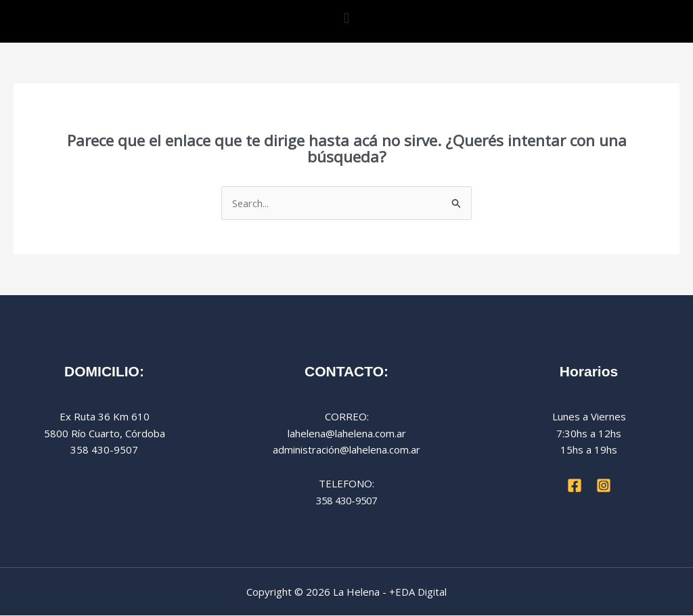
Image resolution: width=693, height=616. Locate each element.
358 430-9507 (346, 500)
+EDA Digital (418, 592)
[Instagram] (604, 486)
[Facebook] (575, 486)
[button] (346, 18)
